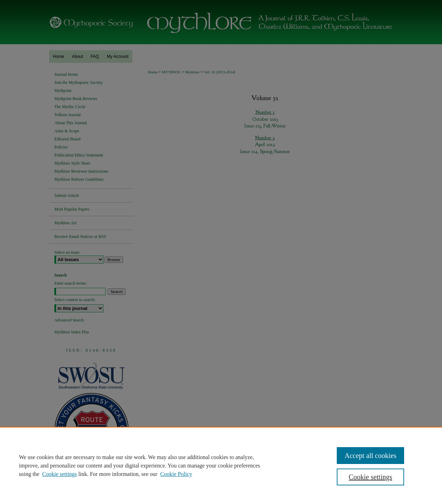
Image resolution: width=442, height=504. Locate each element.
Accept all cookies (370, 456)
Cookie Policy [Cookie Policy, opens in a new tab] (176, 474)
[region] (221, 465)
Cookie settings (59, 474)
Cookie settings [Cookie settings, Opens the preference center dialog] (370, 477)
